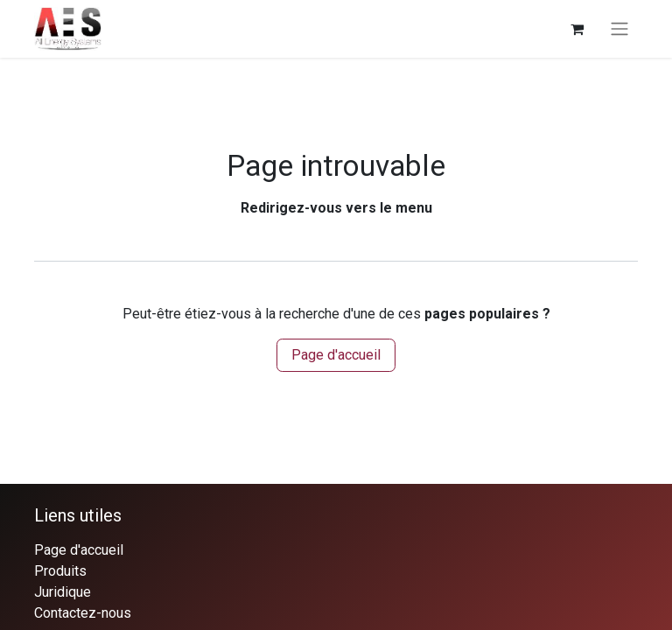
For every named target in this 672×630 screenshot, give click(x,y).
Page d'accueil (336, 355)
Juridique (63, 592)
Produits (60, 571)
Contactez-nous (83, 613)
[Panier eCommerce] (577, 29)
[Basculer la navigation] (619, 29)
